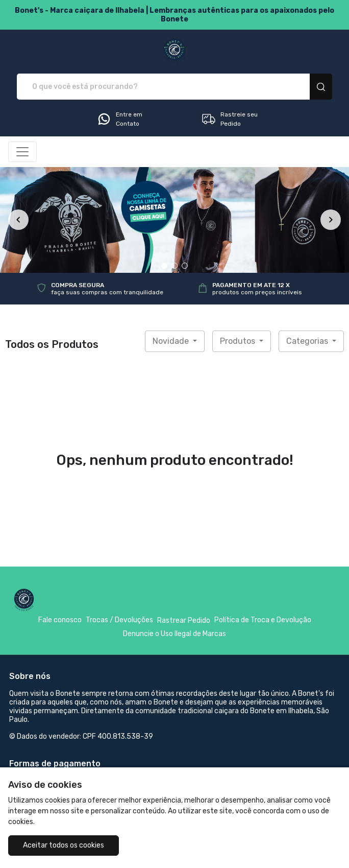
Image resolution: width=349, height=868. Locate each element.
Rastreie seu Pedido (229, 119)
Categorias (308, 341)
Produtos (239, 341)
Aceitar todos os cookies (64, 845)
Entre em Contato (119, 119)
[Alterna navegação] (22, 152)
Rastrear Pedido (184, 620)
